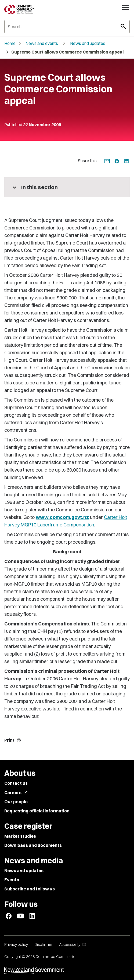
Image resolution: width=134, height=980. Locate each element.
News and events (42, 43)
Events (12, 880)
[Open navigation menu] (125, 7)
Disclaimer (44, 944)
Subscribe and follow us (30, 889)
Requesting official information (37, 811)
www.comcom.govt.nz (62, 517)
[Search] (67, 27)
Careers (16, 793)
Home (10, 43)
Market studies (20, 836)
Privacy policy (16, 944)
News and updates (88, 43)
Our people (16, 802)
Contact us (16, 783)
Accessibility (73, 944)
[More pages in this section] (67, 187)
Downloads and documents (33, 845)
